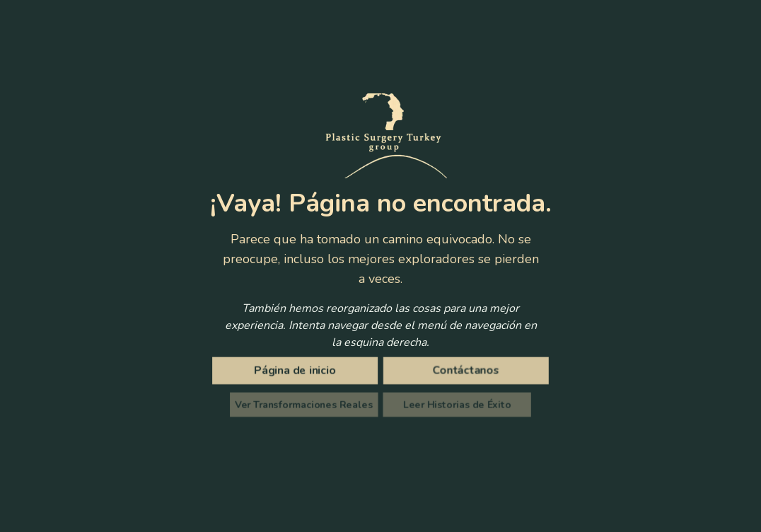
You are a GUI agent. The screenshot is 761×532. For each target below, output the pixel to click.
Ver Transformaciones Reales (307, 405)
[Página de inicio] (297, 371)
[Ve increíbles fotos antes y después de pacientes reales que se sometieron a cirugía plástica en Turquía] (307, 404)
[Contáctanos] (464, 371)
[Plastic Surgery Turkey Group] (380, 136)
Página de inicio (297, 371)
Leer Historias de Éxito (454, 405)
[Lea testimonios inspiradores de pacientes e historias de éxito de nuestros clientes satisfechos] (454, 404)
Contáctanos (464, 371)
